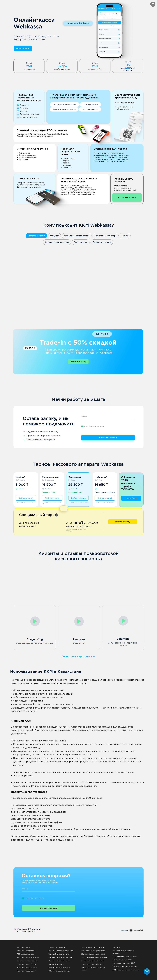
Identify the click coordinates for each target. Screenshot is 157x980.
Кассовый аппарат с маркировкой (61, 951)
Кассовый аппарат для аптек (59, 954)
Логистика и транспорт (106, 236)
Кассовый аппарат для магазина (61, 957)
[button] (23, 49)
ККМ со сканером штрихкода (60, 971)
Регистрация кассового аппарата (93, 947)
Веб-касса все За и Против (122, 960)
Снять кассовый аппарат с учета (93, 951)
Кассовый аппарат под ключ (27, 961)
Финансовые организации (57, 242)
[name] (108, 416)
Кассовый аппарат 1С (57, 964)
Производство (81, 242)
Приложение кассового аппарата (125, 956)
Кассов (20, 964)
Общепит (55, 236)
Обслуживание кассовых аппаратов (94, 957)
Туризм (125, 236)
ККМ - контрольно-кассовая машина (126, 970)
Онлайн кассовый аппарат (58, 947)
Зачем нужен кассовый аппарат (92, 964)
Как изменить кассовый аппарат (92, 961)
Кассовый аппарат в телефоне (28, 957)
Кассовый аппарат (24, 947)
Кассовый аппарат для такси (59, 961)
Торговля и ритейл (36, 236)
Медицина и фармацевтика (77, 236)
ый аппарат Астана (29, 964)
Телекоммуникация (102, 242)
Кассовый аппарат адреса (27, 971)
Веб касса (116, 947)
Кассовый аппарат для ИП (27, 951)
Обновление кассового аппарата (93, 954)
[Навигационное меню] (153, 4)
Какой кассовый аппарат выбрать (125, 966)
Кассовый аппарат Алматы (27, 968)
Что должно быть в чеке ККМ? (124, 963)
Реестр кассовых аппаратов (59, 968)
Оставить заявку (108, 438)
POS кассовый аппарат (25, 954)
